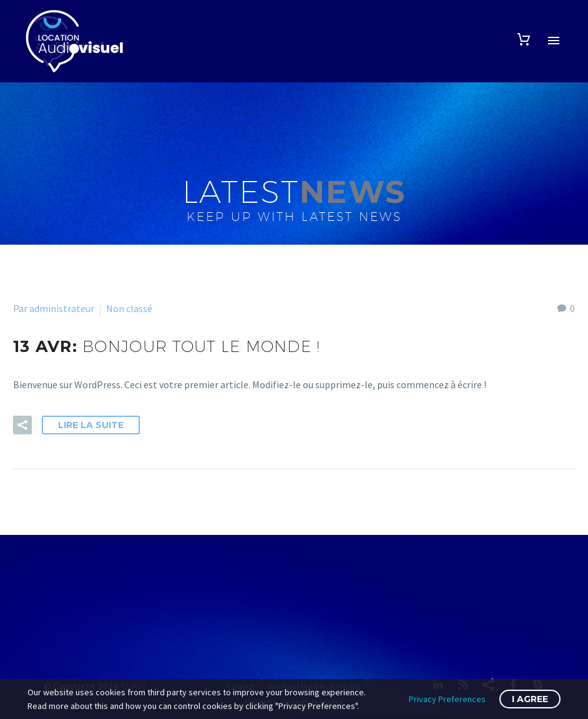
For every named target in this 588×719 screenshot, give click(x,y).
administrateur (62, 308)
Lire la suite (91, 425)
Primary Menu (554, 41)
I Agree (530, 699)
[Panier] (524, 39)
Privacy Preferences (447, 699)
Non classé (129, 308)
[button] (22, 425)
